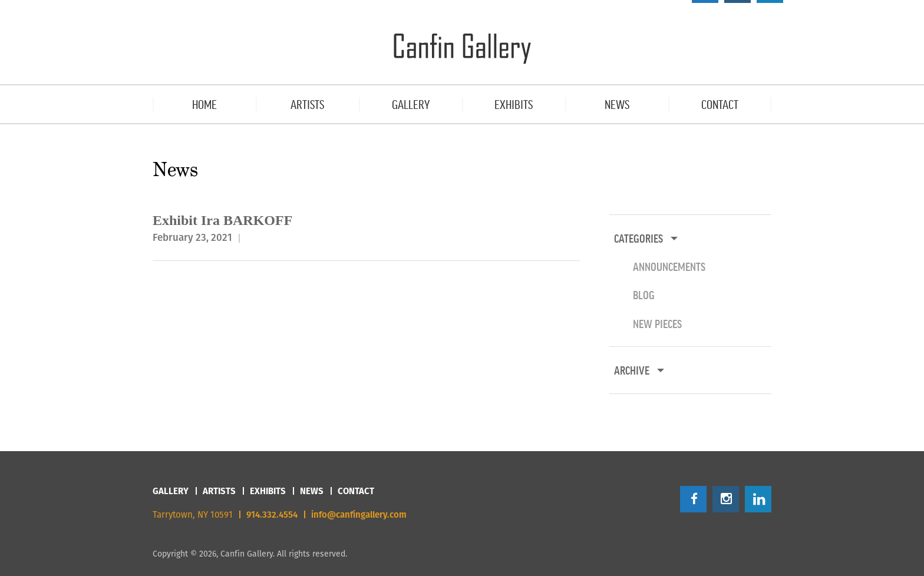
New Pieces (657, 323)
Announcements (669, 266)
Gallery (171, 491)
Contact (356, 491)
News (312, 491)
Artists (219, 491)
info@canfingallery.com (359, 514)
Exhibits (268, 491)
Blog (644, 294)
